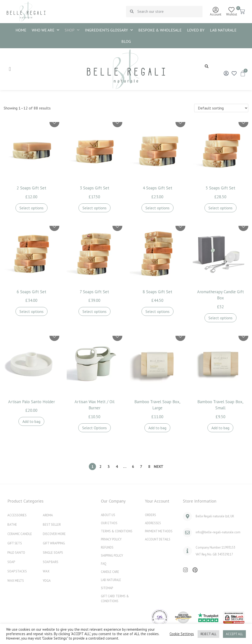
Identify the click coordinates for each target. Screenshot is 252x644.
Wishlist (232, 14)
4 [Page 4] (117, 466)
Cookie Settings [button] (182, 634)
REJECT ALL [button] (208, 634)
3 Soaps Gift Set (94, 188)
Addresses (153, 523)
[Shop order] (221, 108)
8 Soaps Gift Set (157, 292)
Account (216, 14)
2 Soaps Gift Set (31, 188)
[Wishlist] (231, 10)
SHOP (72, 30)
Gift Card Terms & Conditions (115, 598)
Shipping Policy (113, 555)
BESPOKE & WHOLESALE (160, 30)
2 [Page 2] (101, 466)
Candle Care (111, 572)
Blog (126, 41)
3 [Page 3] (109, 466)
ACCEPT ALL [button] (234, 634)
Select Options (94, 428)
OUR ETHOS (109, 523)
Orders (151, 515)
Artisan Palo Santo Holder (31, 402)
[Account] (215, 10)
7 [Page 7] (141, 466)
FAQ (104, 563)
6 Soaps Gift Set (31, 292)
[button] (207, 66)
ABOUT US (108, 515)
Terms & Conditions (117, 531)
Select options (31, 208)
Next (159, 466)
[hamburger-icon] (10, 69)
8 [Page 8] (149, 466)
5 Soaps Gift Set (220, 188)
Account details (158, 539)
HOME (21, 30)
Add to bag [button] (31, 421)
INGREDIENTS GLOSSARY (109, 30)
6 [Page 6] (133, 466)
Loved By (196, 30)
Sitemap (107, 588)
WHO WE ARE (46, 30)
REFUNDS (107, 547)
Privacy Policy (112, 539)
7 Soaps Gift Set (94, 292)
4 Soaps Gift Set (157, 188)
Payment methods (159, 531)
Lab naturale (223, 30)
